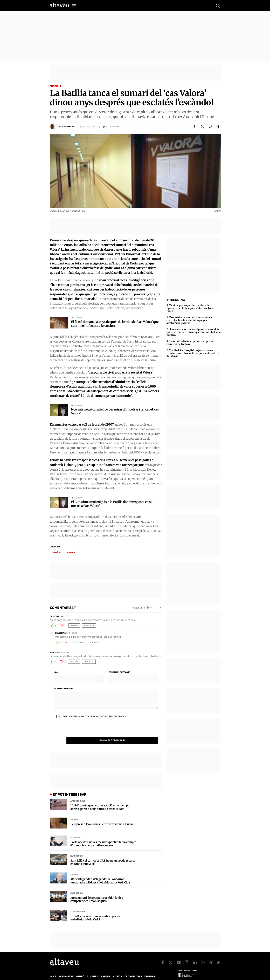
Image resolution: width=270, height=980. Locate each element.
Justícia (56, 86)
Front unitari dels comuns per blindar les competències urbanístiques (97, 892)
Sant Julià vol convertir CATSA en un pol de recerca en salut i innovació (103, 855)
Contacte (67, 974)
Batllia (71, 552)
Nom (56, 672)
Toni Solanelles (65, 127)
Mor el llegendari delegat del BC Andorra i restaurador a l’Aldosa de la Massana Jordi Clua (100, 874)
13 (60, 642)
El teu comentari (64, 689)
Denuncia (89, 626)
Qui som (54, 974)
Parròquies (77, 849)
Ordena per (139, 608)
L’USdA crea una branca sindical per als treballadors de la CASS (95, 911)
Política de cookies (142, 974)
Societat (75, 813)
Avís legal (162, 974)
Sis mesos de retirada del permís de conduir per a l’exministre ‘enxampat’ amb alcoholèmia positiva (193, 332)
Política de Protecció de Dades (109, 974)
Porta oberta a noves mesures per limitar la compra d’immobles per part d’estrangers (103, 837)
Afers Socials (78, 794)
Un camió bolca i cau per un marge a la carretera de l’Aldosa (190, 343)
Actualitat (66, 969)
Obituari (150, 969)
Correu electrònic (119, 672)
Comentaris (112, 127)
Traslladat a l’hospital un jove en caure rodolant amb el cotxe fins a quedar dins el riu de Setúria (193, 353)
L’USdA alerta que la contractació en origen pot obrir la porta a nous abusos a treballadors (100, 800)
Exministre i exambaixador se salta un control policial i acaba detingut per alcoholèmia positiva (190, 320)
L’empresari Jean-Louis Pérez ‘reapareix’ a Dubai (102, 817)
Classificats (133, 969)
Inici (53, 969)
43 (55, 662)
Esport (106, 969)
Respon (74, 626)
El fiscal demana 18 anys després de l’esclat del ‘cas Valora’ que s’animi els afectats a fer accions (115, 324)
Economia (75, 830)
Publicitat (82, 974)
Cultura (93, 969)
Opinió (80, 969)
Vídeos (117, 969)
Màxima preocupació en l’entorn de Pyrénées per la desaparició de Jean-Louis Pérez (190, 308)
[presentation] (80, 730)
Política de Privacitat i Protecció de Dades (103, 716)
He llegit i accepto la (90, 716)
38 (55, 626)
